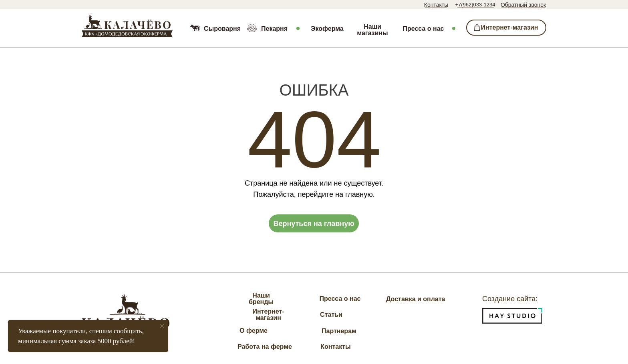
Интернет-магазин (268, 315)
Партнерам (339, 331)
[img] (127, 26)
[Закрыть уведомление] (162, 326)
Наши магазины (372, 30)
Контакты (436, 5)
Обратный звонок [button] (523, 5)
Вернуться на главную (314, 224)
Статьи (331, 315)
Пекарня (274, 29)
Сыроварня (222, 29)
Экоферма (327, 29)
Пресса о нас (424, 29)
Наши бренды (261, 299)
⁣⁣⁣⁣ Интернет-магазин (506, 27)
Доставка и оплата (416, 299)
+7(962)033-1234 (475, 5)
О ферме (254, 331)
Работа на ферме (265, 347)
